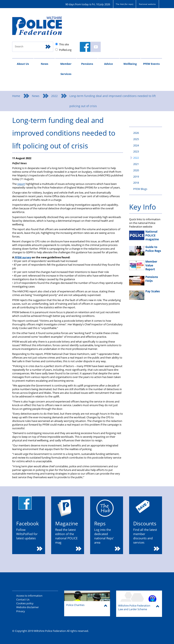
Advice (109, 64)
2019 (136, 177)
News (44, 64)
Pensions (87, 64)
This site (64, 44)
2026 (136, 133)
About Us (23, 64)
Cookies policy (25, 603)
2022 (54, 96)
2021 (136, 164)
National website (147, 4)
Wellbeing (130, 64)
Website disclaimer (28, 607)
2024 (136, 145)
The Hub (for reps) (124, 4)
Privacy (21, 611)
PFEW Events (151, 64)
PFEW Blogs (140, 189)
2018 (136, 183)
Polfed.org (65, 50)
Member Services (66, 69)
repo (20, 184)
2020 (136, 170)
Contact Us (23, 599)
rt (24, 184)
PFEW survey (23, 257)
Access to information (29, 596)
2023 (136, 151)
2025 (136, 139)
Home (16, 96)
